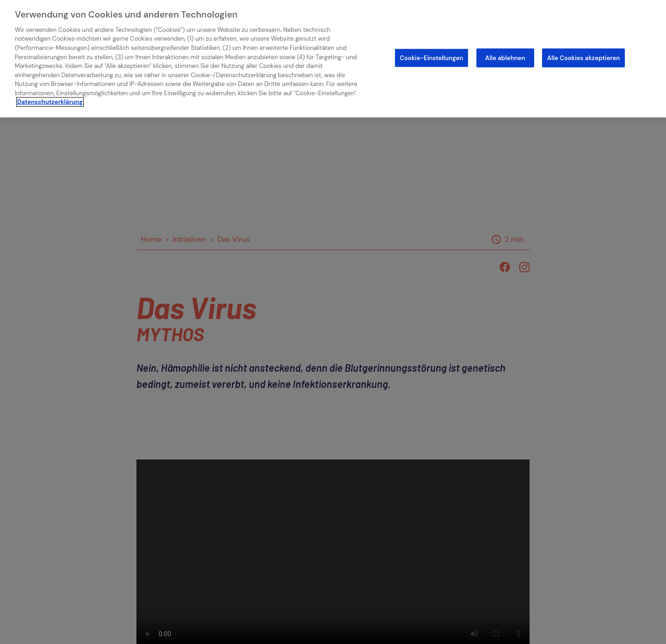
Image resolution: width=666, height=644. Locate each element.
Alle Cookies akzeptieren (583, 58)
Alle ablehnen (505, 58)
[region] (333, 59)
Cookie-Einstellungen (431, 58)
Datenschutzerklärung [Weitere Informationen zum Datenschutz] (50, 102)
